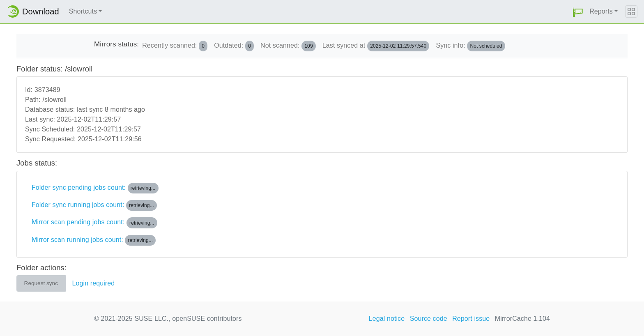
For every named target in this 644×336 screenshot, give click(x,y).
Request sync (41, 283)
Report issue (471, 319)
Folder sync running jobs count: (94, 205)
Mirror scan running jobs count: (94, 240)
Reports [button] (601, 11)
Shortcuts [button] (83, 11)
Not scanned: (288, 46)
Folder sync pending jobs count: (95, 188)
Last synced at (376, 46)
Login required (94, 283)
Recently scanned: (175, 46)
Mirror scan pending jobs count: (94, 223)
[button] (578, 12)
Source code (429, 319)
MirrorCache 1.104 (522, 319)
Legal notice (387, 319)
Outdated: (234, 46)
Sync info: (470, 46)
